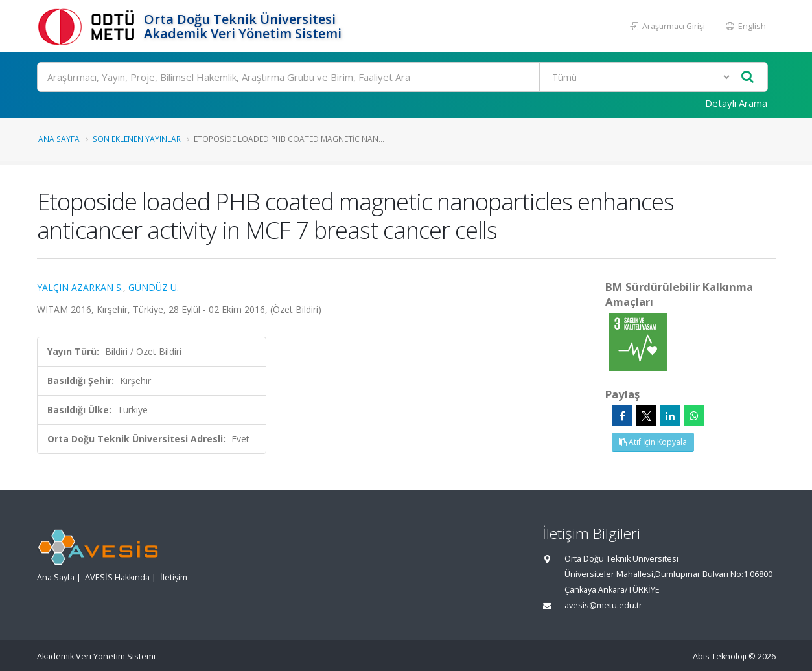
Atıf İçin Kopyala (653, 442)
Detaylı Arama (736, 103)
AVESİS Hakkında (117, 577)
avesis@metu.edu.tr (603, 605)
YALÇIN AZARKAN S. (80, 287)
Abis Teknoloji (720, 656)
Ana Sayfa (59, 139)
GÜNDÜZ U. (154, 287)
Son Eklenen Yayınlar (137, 139)
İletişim (174, 577)
